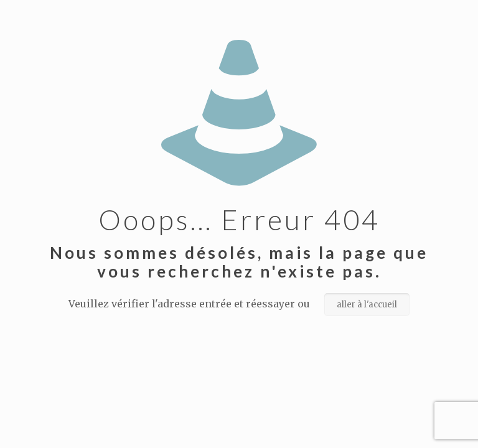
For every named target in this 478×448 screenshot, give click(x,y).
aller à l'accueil (367, 305)
